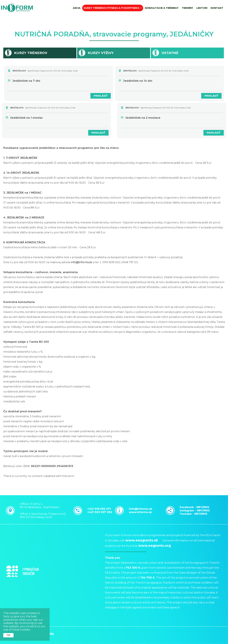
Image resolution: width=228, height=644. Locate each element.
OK (8, 635)
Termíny (187, 8)
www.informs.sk (140, 507)
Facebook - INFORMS (195, 502)
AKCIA (77, 8)
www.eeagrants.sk (142, 515)
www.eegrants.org (155, 521)
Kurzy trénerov (31, 53)
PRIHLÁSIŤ (99, 96)
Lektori (202, 8)
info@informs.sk (82, 262)
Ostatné (170, 53)
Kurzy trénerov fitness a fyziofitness (113, 8)
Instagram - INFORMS (195, 505)
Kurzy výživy (101, 53)
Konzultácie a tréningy (162, 8)
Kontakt (217, 8)
